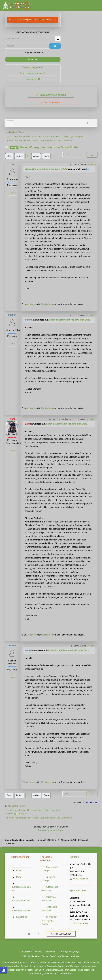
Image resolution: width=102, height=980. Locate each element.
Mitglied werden (63, 934)
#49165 (93, 315)
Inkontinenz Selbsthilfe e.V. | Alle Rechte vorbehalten (55, 956)
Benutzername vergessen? (33, 75)
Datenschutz (51, 951)
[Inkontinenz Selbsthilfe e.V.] (16, 5)
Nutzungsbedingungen (70, 951)
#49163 (93, 164)
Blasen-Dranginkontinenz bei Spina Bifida (46, 169)
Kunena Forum (57, 830)
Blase (19, 871)
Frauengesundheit (21, 901)
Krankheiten (22, 917)
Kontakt (38, 951)
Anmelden (33, 61)
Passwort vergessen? (33, 69)
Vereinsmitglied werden (51, 95)
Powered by (44, 830)
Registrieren (33, 80)
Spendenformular (79, 923)
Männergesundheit (21, 911)
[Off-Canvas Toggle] (98, 5)
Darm (19, 877)
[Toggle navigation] (10, 123)
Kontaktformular (79, 879)
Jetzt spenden (51, 102)
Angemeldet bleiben (34, 54)
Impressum (27, 951)
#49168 (93, 419)
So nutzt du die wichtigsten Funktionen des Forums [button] (30, 21)
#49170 (93, 646)
